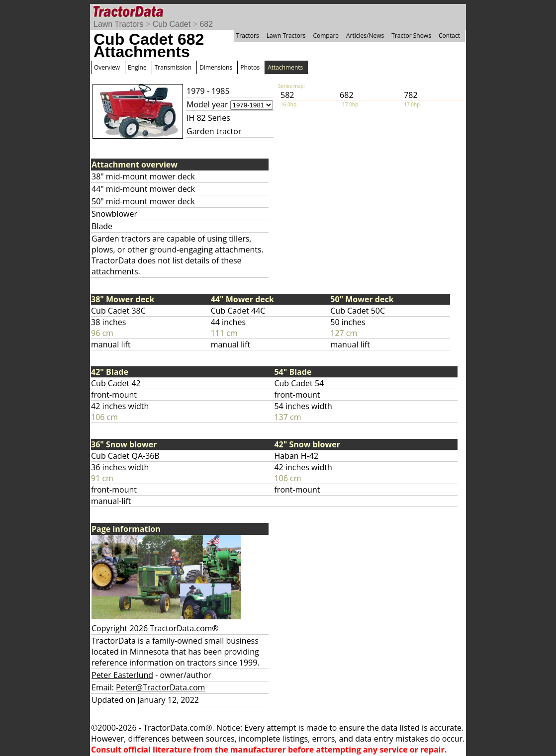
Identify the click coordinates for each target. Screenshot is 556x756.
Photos (250, 67)
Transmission (173, 67)
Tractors (248, 36)
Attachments (285, 67)
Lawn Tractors (118, 24)
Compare (326, 36)
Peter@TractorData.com (160, 687)
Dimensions (216, 67)
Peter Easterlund (122, 675)
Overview (107, 67)
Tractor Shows (411, 36)
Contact (449, 36)
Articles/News (365, 36)
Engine (137, 67)
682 (206, 24)
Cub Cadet (172, 24)
